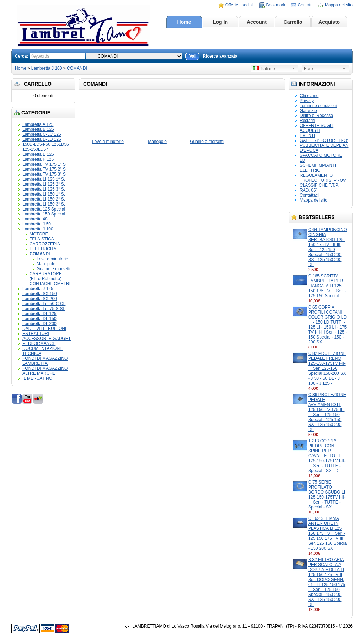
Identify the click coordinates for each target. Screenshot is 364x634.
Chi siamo (309, 96)
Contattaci (309, 195)
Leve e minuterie (52, 259)
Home (184, 22)
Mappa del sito (339, 5)
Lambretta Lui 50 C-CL (44, 304)
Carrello (293, 22)
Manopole (46, 264)
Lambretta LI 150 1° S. (44, 194)
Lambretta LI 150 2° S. (44, 199)
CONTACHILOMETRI (50, 284)
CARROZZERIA (45, 244)
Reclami (307, 121)
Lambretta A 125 (38, 124)
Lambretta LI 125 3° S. (44, 189)
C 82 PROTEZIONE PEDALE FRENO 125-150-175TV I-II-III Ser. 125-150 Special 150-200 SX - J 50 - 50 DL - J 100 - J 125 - (327, 368)
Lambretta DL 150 (39, 319)
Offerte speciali (240, 5)
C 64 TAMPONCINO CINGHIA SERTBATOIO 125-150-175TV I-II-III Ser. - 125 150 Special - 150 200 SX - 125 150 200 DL (328, 247)
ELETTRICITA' (43, 249)
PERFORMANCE (39, 343)
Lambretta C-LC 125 (42, 134)
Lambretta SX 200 (40, 299)
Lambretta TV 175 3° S (44, 174)
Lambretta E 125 (38, 154)
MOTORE (39, 234)
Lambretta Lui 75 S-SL (44, 309)
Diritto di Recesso (316, 116)
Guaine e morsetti (53, 269)
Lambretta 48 (35, 219)
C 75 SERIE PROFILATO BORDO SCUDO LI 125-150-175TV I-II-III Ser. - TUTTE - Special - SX (327, 495)
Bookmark (276, 5)
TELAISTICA (42, 239)
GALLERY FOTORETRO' (324, 140)
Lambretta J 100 (47, 68)
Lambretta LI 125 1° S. (44, 179)
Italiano (264, 69)
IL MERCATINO (37, 378)
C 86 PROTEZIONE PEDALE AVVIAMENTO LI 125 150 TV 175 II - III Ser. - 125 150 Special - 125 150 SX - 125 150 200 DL (327, 412)
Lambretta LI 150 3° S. (44, 204)
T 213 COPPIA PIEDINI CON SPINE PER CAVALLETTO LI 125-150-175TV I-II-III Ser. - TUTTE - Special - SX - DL (327, 456)
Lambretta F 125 (38, 159)
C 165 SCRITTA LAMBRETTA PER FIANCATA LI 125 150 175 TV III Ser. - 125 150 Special (327, 286)
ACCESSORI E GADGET (47, 339)
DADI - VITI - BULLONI (44, 329)
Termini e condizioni (318, 106)
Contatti (305, 5)
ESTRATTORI (36, 334)
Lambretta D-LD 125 (42, 139)
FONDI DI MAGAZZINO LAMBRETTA (45, 361)
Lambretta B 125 (38, 129)
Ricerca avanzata (220, 56)
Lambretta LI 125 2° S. (44, 184)
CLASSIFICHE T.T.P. (319, 185)
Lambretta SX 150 (40, 294)
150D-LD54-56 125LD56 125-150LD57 (46, 147)
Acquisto (329, 22)
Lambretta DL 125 (39, 314)
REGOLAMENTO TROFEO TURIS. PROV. (323, 178)
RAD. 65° (309, 190)
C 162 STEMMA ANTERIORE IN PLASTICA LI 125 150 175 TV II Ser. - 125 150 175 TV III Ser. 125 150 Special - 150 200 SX (328, 533)
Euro (308, 69)
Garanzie (308, 111)
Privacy (307, 101)
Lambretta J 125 (38, 289)
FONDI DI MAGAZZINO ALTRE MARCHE (45, 371)
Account (257, 22)
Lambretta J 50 (37, 224)
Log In (220, 22)
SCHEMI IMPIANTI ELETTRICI (318, 168)
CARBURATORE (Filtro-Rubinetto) (46, 276)
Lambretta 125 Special (44, 209)
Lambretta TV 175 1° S (44, 164)
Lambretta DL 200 (39, 324)
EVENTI (307, 135)
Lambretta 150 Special (44, 214)
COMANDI (77, 68)
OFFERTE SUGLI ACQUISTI (317, 128)
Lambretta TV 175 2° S (44, 169)
